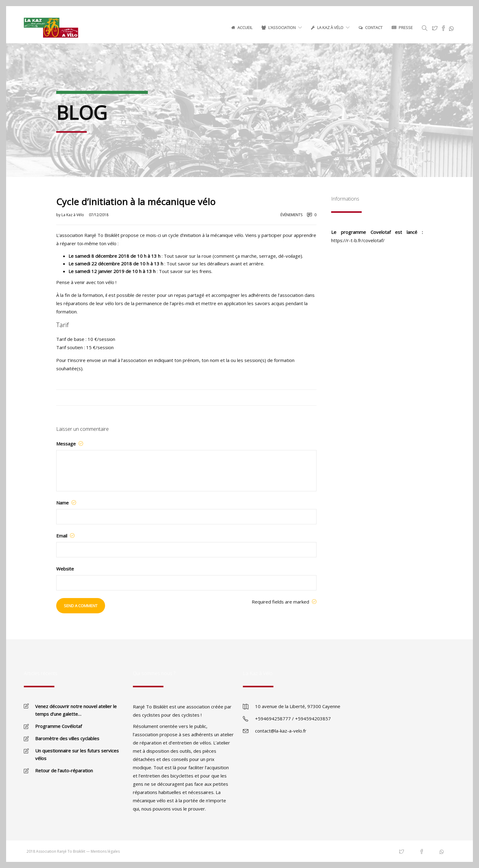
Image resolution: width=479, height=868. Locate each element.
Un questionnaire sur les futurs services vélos (77, 754)
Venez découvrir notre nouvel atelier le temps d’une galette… (76, 710)
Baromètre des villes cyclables (67, 738)
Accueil (245, 28)
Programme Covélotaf (59, 726)
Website (65, 569)
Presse (406, 28)
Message (70, 444)
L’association (282, 28)
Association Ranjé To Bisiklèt (61, 851)
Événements (291, 215)
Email (65, 536)
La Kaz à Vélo (330, 28)
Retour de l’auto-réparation (64, 770)
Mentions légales (105, 851)
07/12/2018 (99, 215)
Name (66, 503)
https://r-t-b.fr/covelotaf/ (358, 240)
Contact (374, 28)
